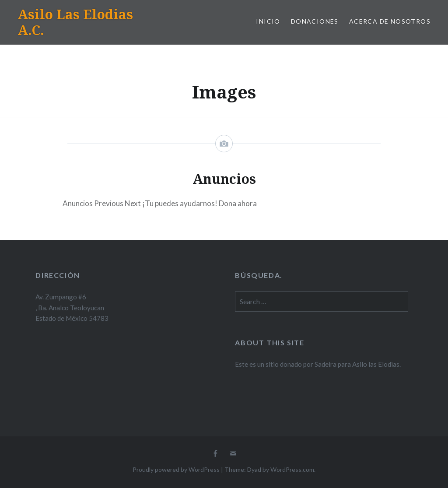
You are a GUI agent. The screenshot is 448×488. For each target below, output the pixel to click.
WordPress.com (292, 469)
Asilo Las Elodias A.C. (75, 22)
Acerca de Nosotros (390, 21)
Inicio (268, 21)
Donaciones (315, 21)
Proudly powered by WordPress (176, 469)
